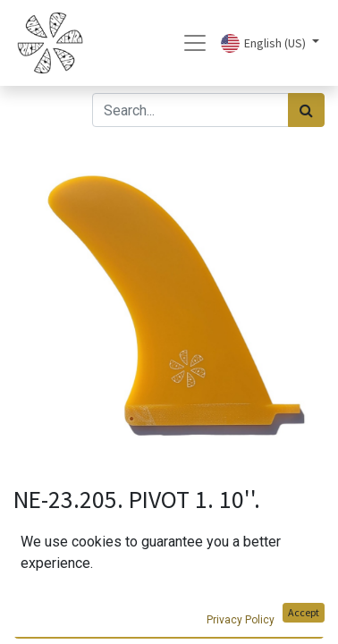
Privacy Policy (241, 620)
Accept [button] (304, 612)
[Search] (306, 110)
